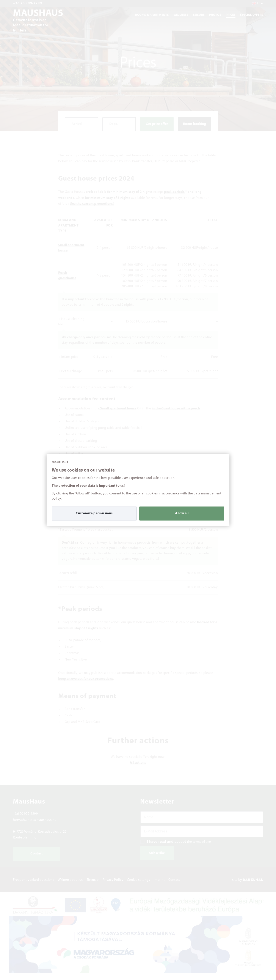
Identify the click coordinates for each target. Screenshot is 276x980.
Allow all (182, 513)
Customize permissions (94, 513)
